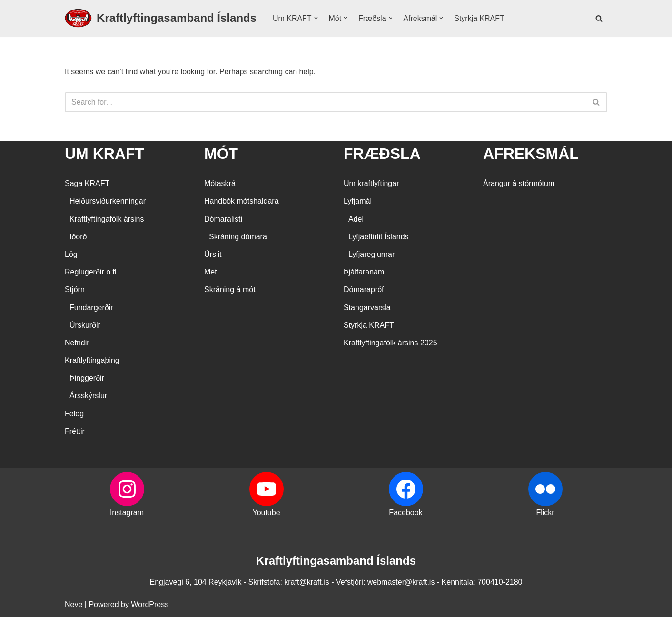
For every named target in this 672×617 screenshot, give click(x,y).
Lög (71, 255)
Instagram (127, 513)
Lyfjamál (358, 201)
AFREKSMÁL (531, 154)
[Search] (599, 18)
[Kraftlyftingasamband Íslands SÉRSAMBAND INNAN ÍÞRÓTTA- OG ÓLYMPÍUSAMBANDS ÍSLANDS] (161, 18)
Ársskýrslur (88, 396)
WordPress (150, 605)
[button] (316, 18)
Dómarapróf (364, 290)
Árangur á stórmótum (519, 184)
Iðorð (78, 237)
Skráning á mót (230, 290)
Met (211, 272)
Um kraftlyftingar (371, 184)
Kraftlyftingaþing (92, 361)
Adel (356, 219)
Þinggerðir (87, 378)
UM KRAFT (104, 154)
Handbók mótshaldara (242, 201)
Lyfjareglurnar (371, 255)
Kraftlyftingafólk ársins (107, 219)
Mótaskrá (220, 184)
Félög (74, 414)
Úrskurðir (85, 325)
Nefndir (77, 343)
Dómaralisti (223, 219)
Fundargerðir (91, 308)
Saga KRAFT (87, 184)
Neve (74, 605)
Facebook (405, 513)
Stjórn (75, 290)
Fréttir (75, 431)
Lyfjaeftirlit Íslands (379, 237)
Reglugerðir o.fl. (92, 272)
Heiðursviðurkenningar (108, 201)
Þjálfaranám (364, 272)
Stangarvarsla (367, 308)
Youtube (266, 513)
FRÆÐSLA (382, 154)
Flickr (545, 513)
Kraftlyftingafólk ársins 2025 (390, 343)
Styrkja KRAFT (480, 18)
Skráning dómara (238, 237)
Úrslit (213, 255)
